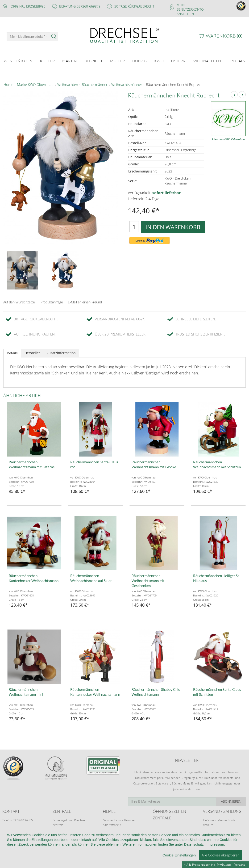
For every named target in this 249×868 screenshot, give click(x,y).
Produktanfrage (52, 302)
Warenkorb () (224, 36)
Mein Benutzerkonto (190, 7)
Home (8, 85)
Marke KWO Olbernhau (35, 85)
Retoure (208, 825)
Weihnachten (68, 85)
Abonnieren (231, 801)
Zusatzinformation (61, 353)
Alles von (228, 139)
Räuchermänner (95, 85)
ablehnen (113, 863)
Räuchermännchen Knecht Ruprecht (175, 85)
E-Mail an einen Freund (85, 302)
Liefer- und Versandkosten (220, 820)
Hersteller (32, 353)
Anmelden (185, 14)
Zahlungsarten (212, 829)
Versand (240, 865)
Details (12, 353)
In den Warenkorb (173, 227)
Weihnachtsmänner (127, 85)
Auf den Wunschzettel (19, 302)
